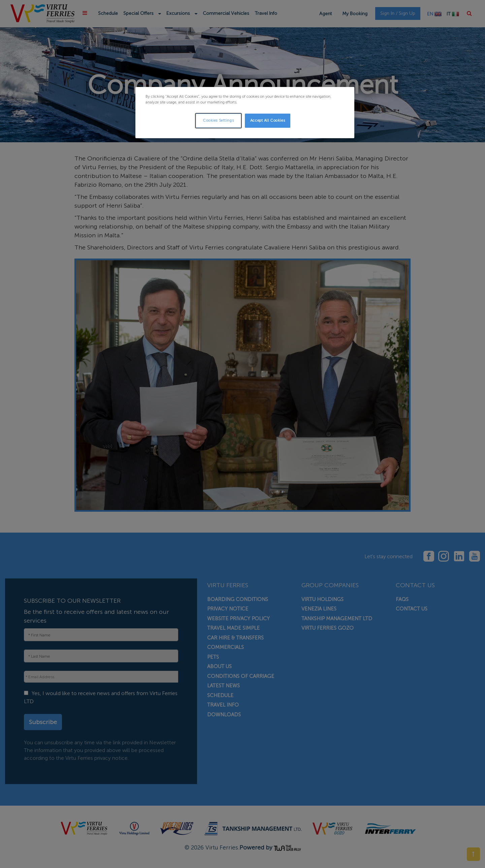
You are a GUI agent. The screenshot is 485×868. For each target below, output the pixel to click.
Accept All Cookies (268, 120)
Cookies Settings (218, 120)
